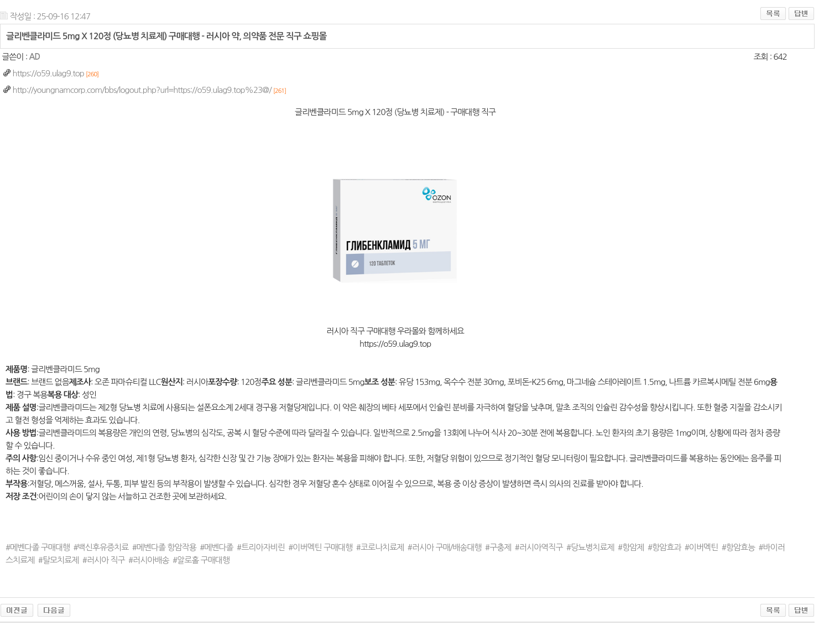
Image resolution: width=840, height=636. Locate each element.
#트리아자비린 (261, 547)
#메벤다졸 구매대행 (38, 547)
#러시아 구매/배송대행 (445, 547)
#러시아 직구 (104, 560)
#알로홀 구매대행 (201, 560)
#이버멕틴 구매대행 (320, 547)
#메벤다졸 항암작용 (164, 547)
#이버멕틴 (701, 547)
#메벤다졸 (216, 547)
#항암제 (631, 547)
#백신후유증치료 (101, 547)
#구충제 (498, 547)
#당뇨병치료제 (590, 547)
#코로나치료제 (380, 547)
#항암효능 (739, 547)
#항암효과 (664, 547)
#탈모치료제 (59, 560)
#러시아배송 (149, 560)
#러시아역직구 (539, 547)
